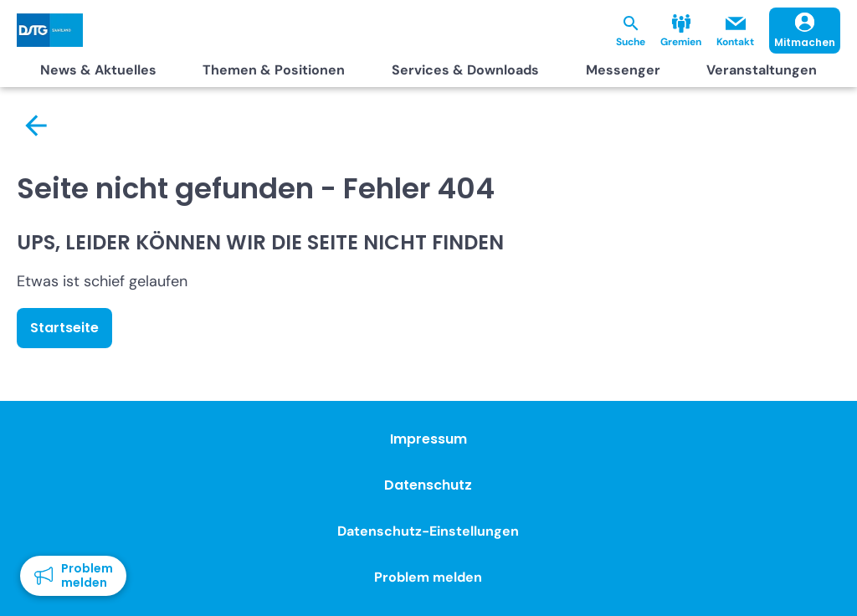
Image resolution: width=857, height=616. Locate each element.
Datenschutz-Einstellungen (428, 531)
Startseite (64, 328)
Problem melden (428, 577)
